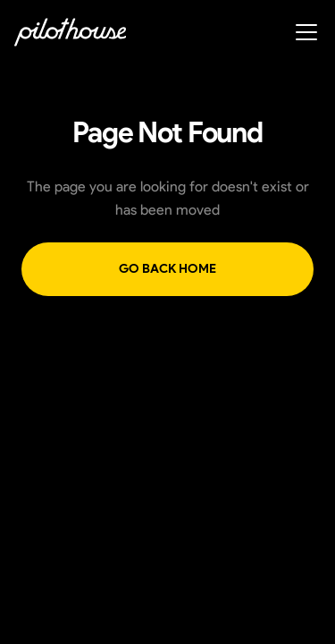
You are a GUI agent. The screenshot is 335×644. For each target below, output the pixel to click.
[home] (70, 32)
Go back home (167, 269)
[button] (303, 32)
